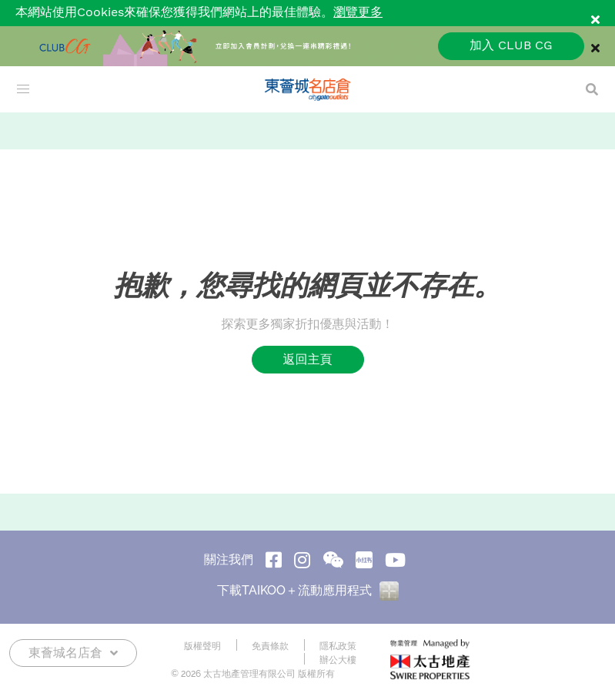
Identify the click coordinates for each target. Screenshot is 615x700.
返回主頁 (308, 359)
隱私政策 (338, 646)
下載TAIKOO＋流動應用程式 (308, 590)
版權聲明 (202, 646)
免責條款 (270, 646)
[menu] (23, 89)
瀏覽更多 (358, 13)
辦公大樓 (338, 660)
